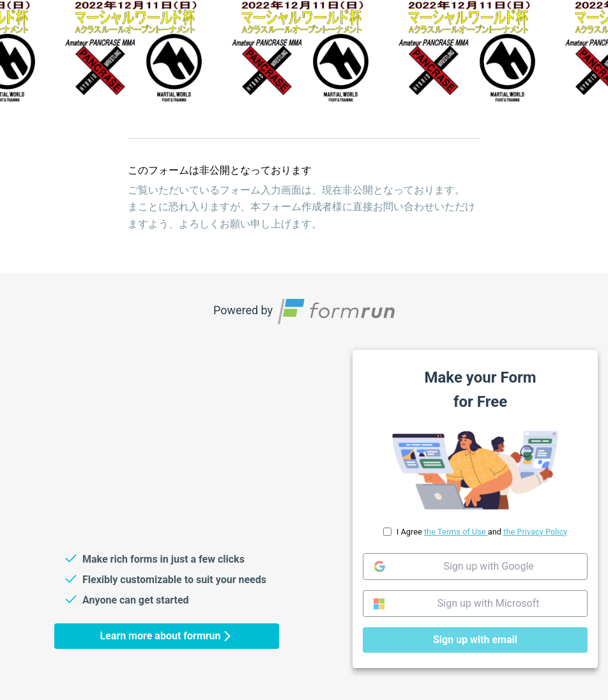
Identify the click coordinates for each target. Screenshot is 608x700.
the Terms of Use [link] (456, 532)
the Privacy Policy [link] (535, 532)
